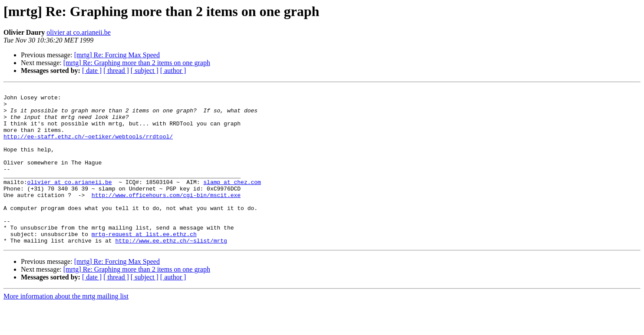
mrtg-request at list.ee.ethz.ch (144, 264)
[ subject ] (145, 71)
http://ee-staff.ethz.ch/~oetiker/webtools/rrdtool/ (88, 147)
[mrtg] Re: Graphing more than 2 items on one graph (137, 63)
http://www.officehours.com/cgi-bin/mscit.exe (166, 217)
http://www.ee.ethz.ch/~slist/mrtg (171, 272)
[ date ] (92, 71)
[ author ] (173, 71)
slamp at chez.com (232, 201)
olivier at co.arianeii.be (78, 32)
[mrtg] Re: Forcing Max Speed (117, 55)
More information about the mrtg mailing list (66, 327)
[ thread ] (116, 71)
